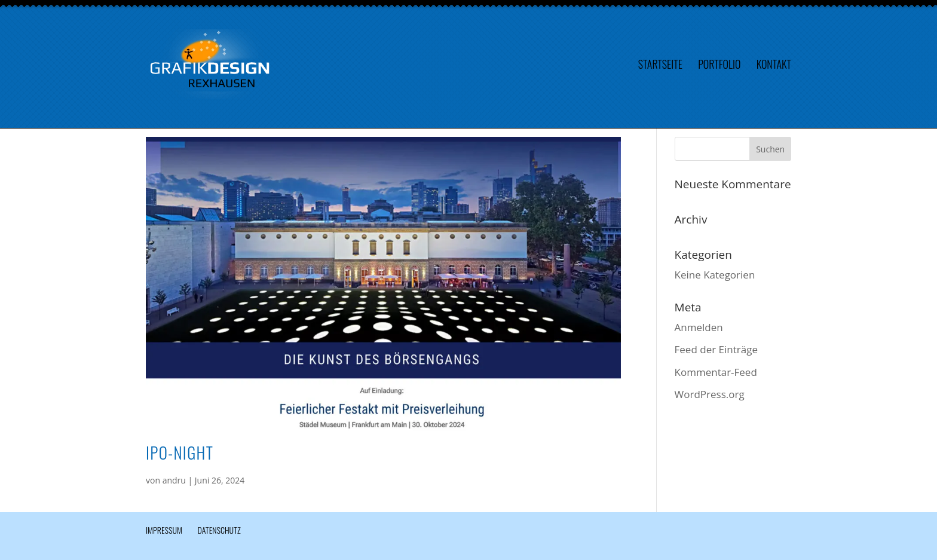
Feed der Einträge (716, 349)
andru (174, 480)
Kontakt (774, 66)
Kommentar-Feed (716, 372)
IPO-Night (180, 452)
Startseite (660, 66)
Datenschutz (219, 530)
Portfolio (719, 66)
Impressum (164, 530)
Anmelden (699, 327)
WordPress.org (710, 394)
